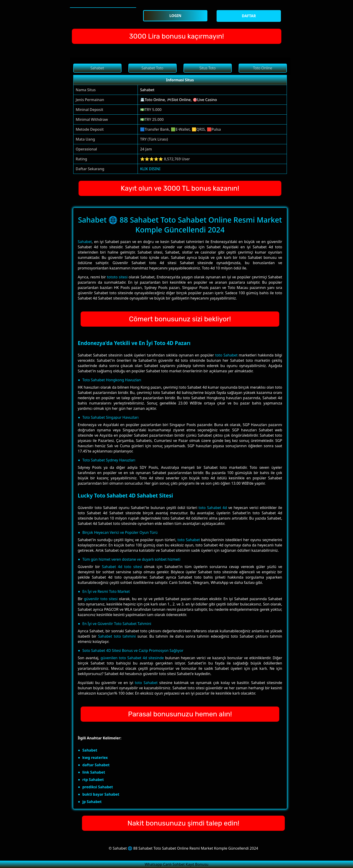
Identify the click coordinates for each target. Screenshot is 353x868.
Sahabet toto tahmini (117, 636)
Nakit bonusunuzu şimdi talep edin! (183, 823)
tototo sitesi (117, 277)
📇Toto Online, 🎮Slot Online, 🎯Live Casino (179, 100)
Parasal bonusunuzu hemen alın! (180, 714)
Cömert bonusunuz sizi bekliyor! (180, 319)
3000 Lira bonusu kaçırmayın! (176, 36)
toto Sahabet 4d (213, 508)
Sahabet (147, 90)
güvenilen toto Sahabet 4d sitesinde (132, 658)
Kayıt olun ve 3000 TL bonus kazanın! (180, 188)
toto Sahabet (226, 355)
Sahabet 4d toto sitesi (122, 567)
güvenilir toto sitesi (101, 599)
